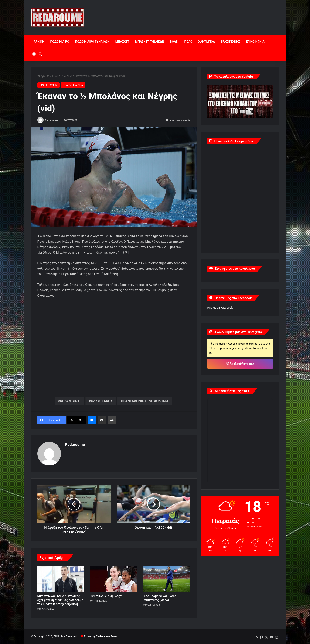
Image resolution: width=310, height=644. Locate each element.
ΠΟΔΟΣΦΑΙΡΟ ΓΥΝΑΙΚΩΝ (92, 42)
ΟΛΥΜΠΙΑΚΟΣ (102, 401)
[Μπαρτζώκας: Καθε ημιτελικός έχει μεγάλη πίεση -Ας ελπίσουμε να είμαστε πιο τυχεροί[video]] (61, 579)
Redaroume (51, 120)
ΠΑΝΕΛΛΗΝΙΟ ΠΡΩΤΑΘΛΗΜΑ (146, 401)
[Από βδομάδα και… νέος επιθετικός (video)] (167, 579)
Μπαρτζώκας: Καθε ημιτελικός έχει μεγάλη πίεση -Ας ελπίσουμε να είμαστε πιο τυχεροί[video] (60, 600)
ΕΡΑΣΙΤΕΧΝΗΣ (230, 42)
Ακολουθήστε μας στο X (232, 391)
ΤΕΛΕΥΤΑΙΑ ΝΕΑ (62, 76)
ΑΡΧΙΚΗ (39, 42)
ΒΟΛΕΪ (174, 42)
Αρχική (43, 76)
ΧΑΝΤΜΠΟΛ (207, 42)
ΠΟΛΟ (188, 42)
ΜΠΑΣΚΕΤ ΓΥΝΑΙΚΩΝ (150, 42)
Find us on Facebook (220, 308)
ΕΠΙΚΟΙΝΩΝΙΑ (255, 42)
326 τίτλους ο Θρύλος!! (106, 596)
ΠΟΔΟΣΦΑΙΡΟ (60, 42)
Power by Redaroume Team (101, 636)
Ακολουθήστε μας (240, 364)
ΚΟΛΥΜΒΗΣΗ (70, 401)
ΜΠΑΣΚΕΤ (122, 42)
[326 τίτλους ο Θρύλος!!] (114, 579)
